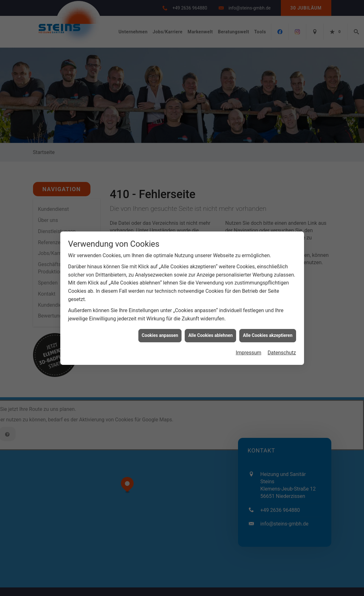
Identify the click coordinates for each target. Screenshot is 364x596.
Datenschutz (282, 308)
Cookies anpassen (160, 291)
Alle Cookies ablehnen (210, 291)
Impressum (249, 308)
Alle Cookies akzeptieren (268, 291)
